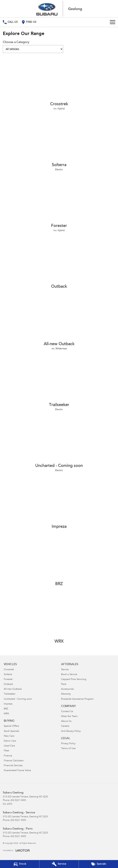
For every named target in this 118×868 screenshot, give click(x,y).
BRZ (6, 709)
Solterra (8, 675)
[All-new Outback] (59, 323)
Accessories (67, 689)
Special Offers (11, 726)
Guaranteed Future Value (17, 771)
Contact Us (67, 712)
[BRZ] (59, 562)
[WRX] (59, 619)
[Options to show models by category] (33, 49)
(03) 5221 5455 (18, 800)
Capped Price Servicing (74, 679)
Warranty (66, 694)
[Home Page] (59, 9)
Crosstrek (9, 670)
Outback (8, 684)
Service (65, 670)
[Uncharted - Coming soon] (59, 445)
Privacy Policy (68, 744)
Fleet (6, 751)
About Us (66, 721)
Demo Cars (10, 741)
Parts (64, 684)
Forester (8, 679)
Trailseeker (10, 694)
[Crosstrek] (59, 83)
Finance (8, 756)
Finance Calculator (14, 761)
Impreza (8, 704)
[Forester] (59, 205)
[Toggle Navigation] (113, 22)
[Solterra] (59, 144)
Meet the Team (69, 716)
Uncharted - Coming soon (18, 699)
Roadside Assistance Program (77, 699)
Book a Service (69, 675)
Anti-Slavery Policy (71, 731)
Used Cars (9, 746)
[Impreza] (59, 504)
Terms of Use (68, 749)
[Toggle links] (16, 850)
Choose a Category (33, 47)
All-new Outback (13, 689)
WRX (6, 714)
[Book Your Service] (59, 864)
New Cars (9, 736)
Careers (65, 726)
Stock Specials (11, 731)
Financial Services (13, 766)
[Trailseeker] (59, 384)
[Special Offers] (98, 864)
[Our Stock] (20, 864)
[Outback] (59, 264)
